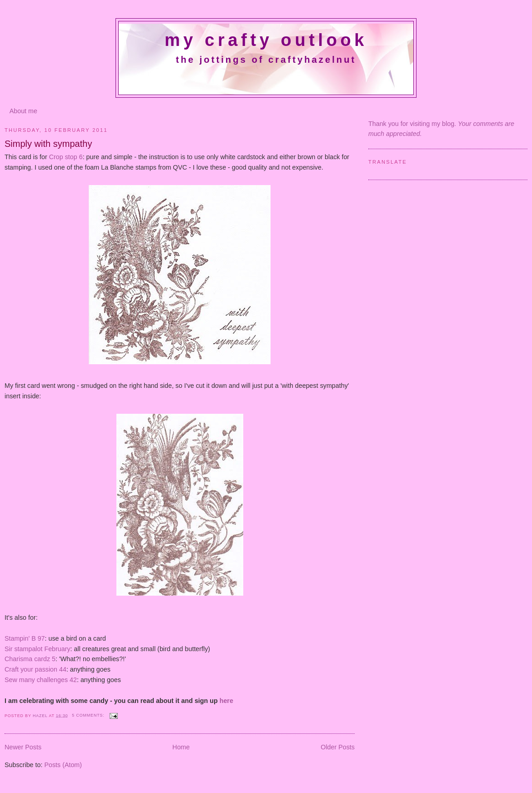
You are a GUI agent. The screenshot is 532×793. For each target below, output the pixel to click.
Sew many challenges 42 (41, 680)
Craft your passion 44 (35, 669)
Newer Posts (23, 747)
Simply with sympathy (48, 144)
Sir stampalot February (38, 649)
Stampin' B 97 (25, 638)
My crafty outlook (266, 40)
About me (23, 111)
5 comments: (89, 715)
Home (181, 747)
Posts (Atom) (63, 765)
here (226, 701)
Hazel (41, 715)
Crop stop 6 (66, 157)
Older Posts (338, 747)
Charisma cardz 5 (30, 659)
